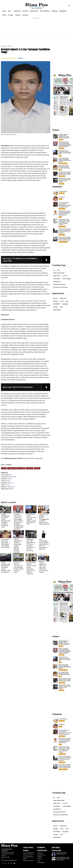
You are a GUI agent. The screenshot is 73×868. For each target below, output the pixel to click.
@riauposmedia (11, 477)
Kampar (61, 140)
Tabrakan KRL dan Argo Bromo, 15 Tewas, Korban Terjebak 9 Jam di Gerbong (31, 545)
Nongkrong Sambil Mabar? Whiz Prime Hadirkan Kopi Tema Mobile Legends (32, 568)
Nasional (61, 148)
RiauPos (11, 489)
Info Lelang (62, 227)
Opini (10, 46)
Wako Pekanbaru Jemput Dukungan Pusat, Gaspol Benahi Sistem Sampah (18, 546)
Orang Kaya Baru (63, 191)
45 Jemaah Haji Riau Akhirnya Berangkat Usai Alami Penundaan (5, 543)
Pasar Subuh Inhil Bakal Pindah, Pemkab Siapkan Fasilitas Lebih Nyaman (65, 239)
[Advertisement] (26, 197)
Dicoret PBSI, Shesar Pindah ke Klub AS (62, 853)
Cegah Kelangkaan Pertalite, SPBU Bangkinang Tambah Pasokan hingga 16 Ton (6, 521)
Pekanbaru (62, 176)
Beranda (4, 46)
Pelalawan (62, 235)
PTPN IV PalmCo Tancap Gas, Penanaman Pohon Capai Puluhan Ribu (19, 567)
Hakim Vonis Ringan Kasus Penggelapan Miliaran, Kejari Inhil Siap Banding (44, 519)
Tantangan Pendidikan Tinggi (16, 468)
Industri (4, 468)
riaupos (10, 479)
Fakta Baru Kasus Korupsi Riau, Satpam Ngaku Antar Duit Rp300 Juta (32, 519)
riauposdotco (11, 487)
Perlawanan (62, 197)
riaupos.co (11, 483)
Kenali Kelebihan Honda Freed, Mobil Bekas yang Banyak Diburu (63, 859)
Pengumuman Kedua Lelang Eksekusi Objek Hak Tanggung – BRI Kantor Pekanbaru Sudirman (64, 222)
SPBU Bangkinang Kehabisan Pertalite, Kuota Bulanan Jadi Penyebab (6, 567)
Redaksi (21, 58)
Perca (61, 199)
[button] (69, 5)
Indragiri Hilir (63, 163)
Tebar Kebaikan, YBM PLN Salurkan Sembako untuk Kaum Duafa (44, 567)
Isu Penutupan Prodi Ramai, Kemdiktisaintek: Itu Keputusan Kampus (44, 544)
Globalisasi (29, 468)
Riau (60, 156)
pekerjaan (37, 468)
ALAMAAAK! (62, 193)
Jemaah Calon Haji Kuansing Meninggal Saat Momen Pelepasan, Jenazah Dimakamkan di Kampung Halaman (19, 522)
